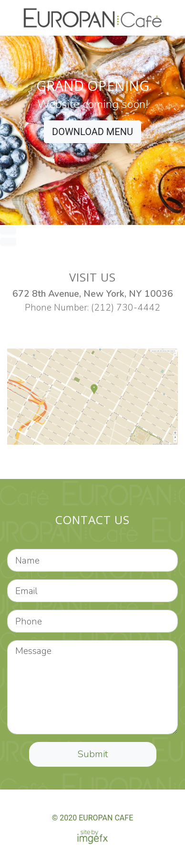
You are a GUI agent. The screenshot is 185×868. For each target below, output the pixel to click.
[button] (14, 142)
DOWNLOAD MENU (92, 132)
